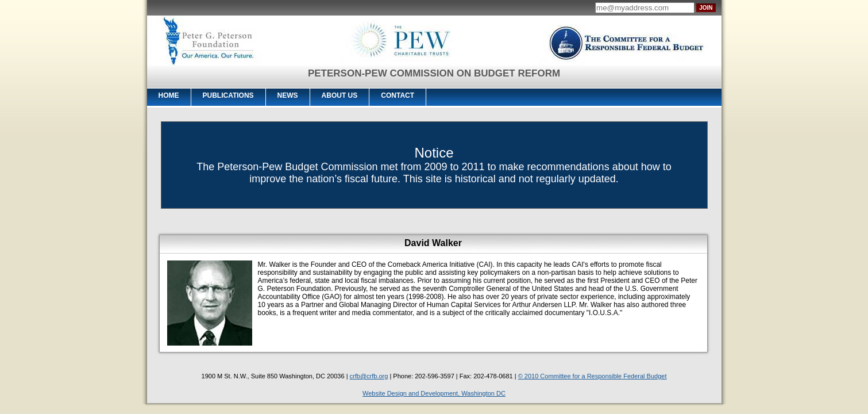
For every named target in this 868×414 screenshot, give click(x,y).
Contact (398, 95)
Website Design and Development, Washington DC (434, 393)
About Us (340, 95)
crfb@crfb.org (369, 376)
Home (169, 95)
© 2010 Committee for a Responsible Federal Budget (593, 376)
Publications (228, 95)
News (288, 95)
